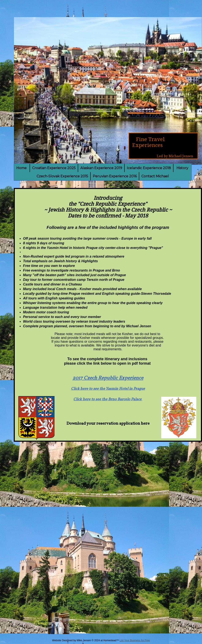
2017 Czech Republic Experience (108, 378)
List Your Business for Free (135, 640)
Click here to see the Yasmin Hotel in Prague (108, 389)
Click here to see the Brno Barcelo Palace (108, 399)
